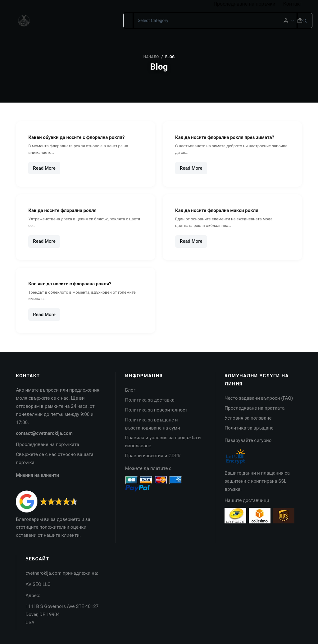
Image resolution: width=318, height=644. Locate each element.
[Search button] (305, 21)
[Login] (286, 21)
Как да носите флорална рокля (67, 210)
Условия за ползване (248, 418)
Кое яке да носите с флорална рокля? (75, 283)
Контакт (293, 4)
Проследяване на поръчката (48, 444)
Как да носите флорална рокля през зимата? (231, 137)
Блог (130, 390)
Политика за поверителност (156, 410)
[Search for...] (128, 21)
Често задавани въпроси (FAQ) (259, 398)
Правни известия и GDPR (153, 456)
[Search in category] (215, 21)
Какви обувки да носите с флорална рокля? (82, 137)
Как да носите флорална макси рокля (222, 210)
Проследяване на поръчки (245, 4)
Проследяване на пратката (254, 408)
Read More (47, 170)
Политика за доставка (150, 400)
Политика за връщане (249, 428)
